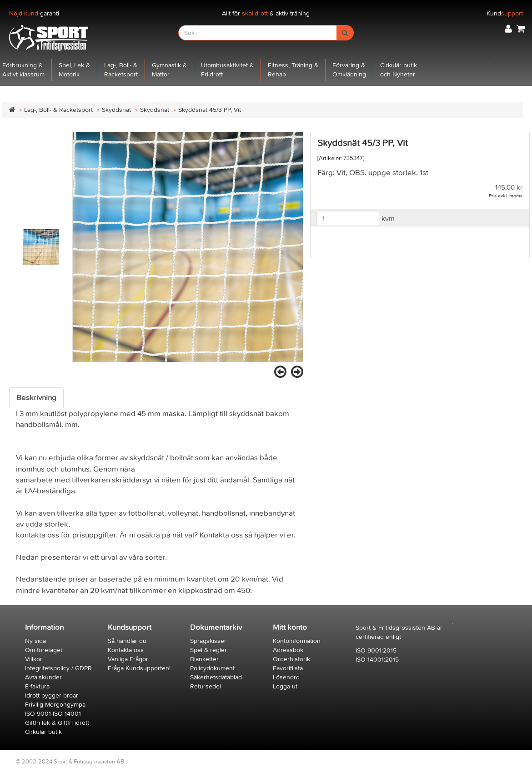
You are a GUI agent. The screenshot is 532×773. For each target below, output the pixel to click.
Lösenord (286, 677)
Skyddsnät (116, 110)
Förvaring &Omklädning (349, 70)
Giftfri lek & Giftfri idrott (57, 723)
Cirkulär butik (43, 732)
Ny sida (35, 641)
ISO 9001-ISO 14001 (53, 714)
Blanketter (204, 659)
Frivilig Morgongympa (55, 705)
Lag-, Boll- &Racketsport (121, 70)
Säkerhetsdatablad (216, 677)
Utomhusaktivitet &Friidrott (227, 70)
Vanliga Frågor (128, 659)
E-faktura (37, 686)
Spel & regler (208, 650)
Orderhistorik (291, 659)
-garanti (34, 13)
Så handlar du (127, 641)
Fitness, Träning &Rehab (293, 70)
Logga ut (285, 686)
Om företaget (44, 650)
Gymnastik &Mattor (169, 70)
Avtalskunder (43, 677)
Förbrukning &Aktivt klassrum (23, 70)
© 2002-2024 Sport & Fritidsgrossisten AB (70, 761)
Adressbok (288, 650)
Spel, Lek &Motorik (74, 70)
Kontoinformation (297, 641)
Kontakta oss (126, 650)
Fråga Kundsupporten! (139, 668)
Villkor (34, 659)
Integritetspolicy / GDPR (58, 668)
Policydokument (212, 668)
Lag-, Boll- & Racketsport (58, 110)
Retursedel (206, 686)
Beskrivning (36, 398)
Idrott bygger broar (52, 695)
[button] (508, 29)
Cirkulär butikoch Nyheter (399, 70)
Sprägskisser (208, 641)
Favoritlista (288, 668)
